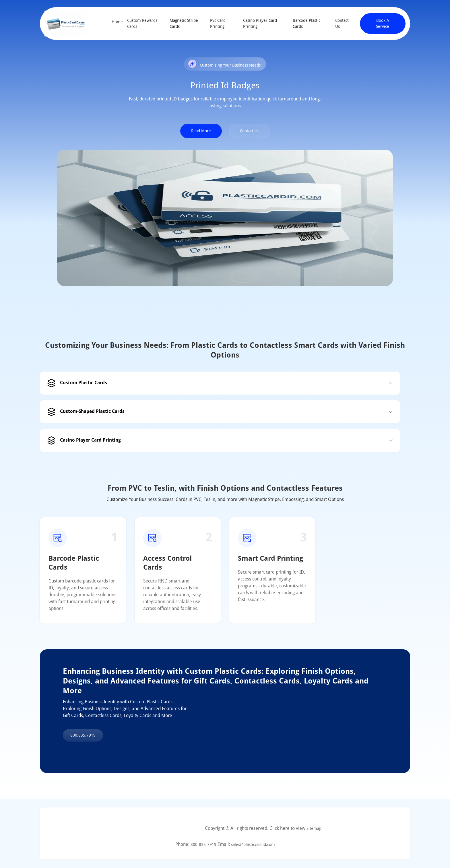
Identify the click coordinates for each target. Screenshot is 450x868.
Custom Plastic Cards (77, 383)
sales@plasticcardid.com (253, 844)
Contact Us (342, 23)
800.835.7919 (83, 735)
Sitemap (314, 828)
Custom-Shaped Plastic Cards (86, 412)
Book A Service (383, 23)
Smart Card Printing (270, 558)
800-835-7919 (203, 844)
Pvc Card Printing (218, 23)
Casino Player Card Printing (260, 23)
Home (117, 22)
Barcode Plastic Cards (307, 23)
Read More (201, 131)
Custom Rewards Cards (142, 23)
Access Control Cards (167, 563)
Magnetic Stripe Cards (184, 23)
